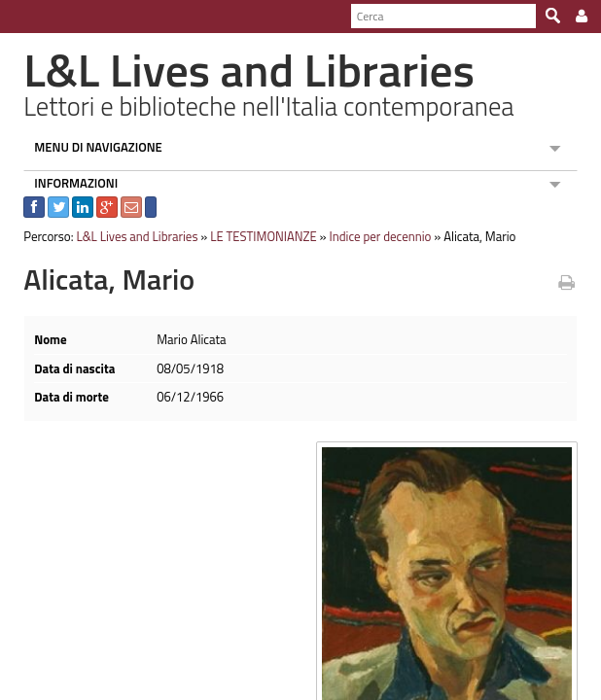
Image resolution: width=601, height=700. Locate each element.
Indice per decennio (371, 236)
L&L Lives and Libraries (128, 236)
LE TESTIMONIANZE (255, 236)
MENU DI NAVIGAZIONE (89, 147)
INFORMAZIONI (67, 183)
